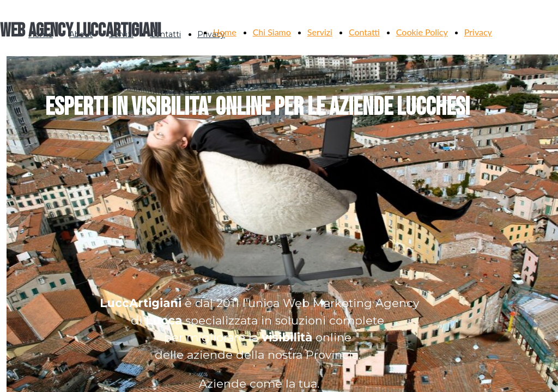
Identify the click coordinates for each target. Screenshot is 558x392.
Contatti (364, 32)
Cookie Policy (422, 32)
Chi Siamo (272, 32)
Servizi (320, 32)
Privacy (478, 32)
